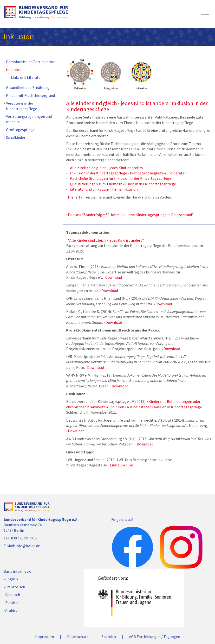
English (12, 579)
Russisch (12, 603)
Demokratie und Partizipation (31, 62)
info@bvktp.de (28, 546)
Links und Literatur (26, 77)
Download (114, 277)
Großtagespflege (20, 130)
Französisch (15, 587)
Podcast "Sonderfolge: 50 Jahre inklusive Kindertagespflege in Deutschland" (131, 215)
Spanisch (13, 595)
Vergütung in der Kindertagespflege (22, 106)
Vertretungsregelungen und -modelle (30, 119)
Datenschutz (78, 637)
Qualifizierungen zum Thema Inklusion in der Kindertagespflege (123, 184)
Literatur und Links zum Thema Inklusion (104, 189)
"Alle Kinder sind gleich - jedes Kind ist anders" (106, 240)
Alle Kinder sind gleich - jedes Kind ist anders (106, 168)
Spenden (109, 637)
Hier (71, 197)
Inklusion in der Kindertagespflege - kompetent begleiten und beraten (128, 173)
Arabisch (12, 610)
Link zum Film (122, 465)
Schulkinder (16, 137)
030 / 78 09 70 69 (24, 538)
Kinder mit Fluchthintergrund (30, 95)
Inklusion (14, 70)
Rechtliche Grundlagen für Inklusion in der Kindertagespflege (121, 178)
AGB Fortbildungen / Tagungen (155, 637)
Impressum (45, 637)
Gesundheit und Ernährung (28, 87)
